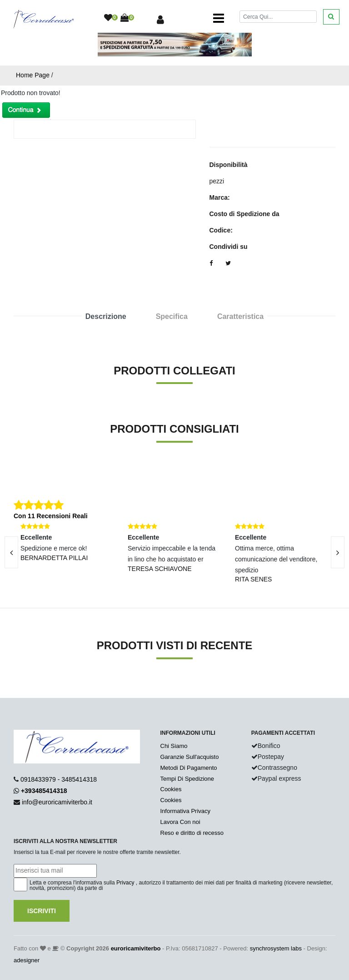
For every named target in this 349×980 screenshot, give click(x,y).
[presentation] (338, 552)
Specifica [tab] (172, 316)
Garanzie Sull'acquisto (190, 757)
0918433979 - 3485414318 (59, 779)
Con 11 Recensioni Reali (51, 516)
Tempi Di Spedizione (187, 779)
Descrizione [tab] (106, 316)
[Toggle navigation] (219, 18)
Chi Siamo (174, 746)
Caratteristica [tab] (240, 316)
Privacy (125, 883)
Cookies (171, 789)
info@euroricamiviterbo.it (57, 802)
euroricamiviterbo (136, 948)
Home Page (33, 75)
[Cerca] (278, 17)
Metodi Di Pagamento (189, 768)
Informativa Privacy (186, 811)
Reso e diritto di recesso (192, 833)
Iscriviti (42, 911)
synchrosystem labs (276, 948)
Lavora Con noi (180, 822)
